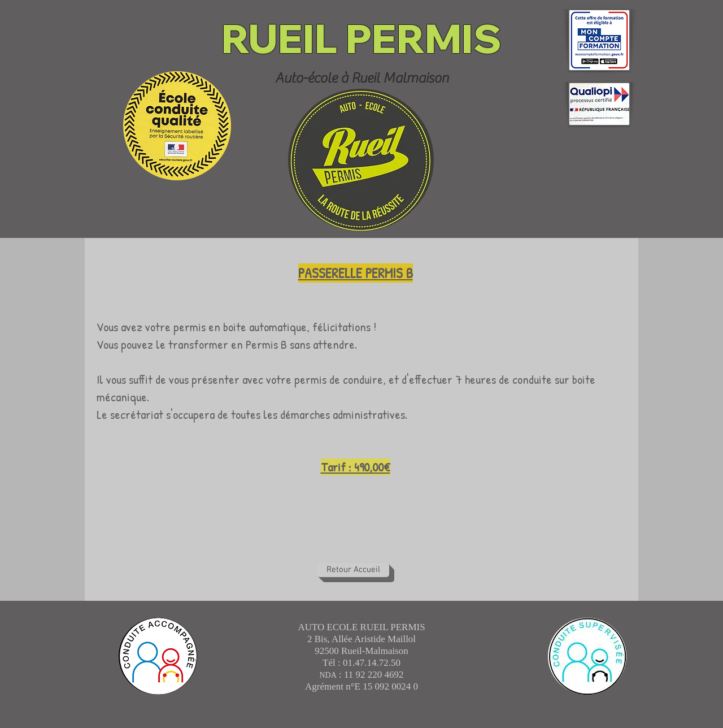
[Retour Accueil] (353, 570)
